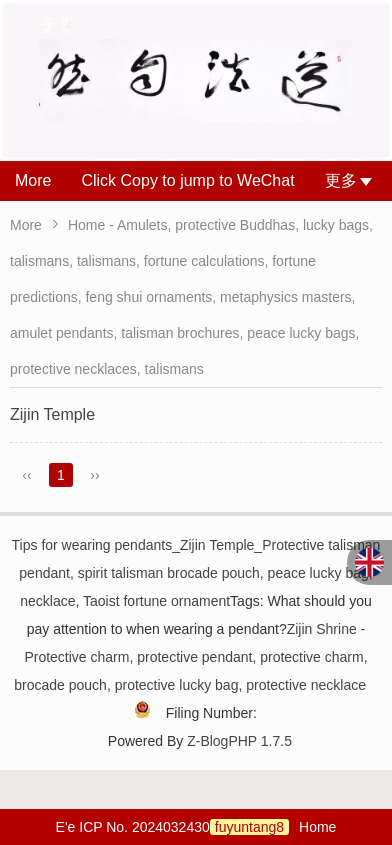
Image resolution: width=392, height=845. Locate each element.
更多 (348, 180)
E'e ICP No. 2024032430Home (196, 827)
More (33, 180)
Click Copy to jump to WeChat (187, 180)
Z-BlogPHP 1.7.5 (239, 741)
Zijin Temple (52, 414)
